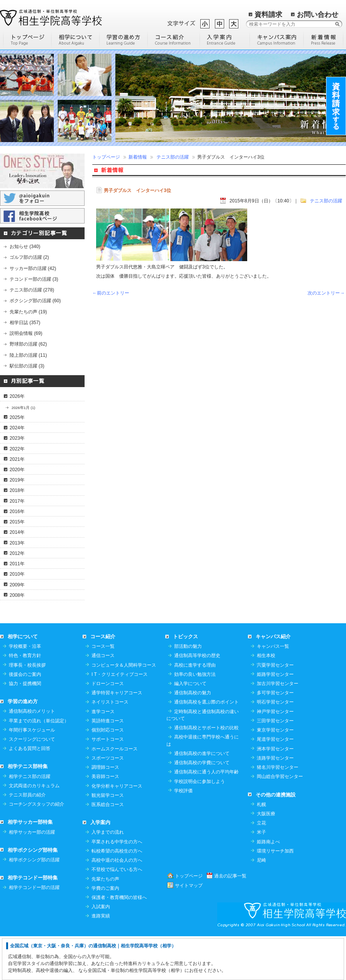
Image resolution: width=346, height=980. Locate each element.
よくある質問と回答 (30, 792)
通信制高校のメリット (32, 755)
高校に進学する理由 (195, 709)
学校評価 (183, 834)
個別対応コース (108, 773)
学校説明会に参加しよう (200, 825)
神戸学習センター (275, 755)
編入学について (190, 727)
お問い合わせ (318, 15)
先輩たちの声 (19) (28, 312)
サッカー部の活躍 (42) (33, 268)
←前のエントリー (111, 293)
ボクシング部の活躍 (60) (35, 301)
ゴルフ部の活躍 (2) (29, 257)
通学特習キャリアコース (117, 736)
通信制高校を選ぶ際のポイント (206, 745)
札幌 (261, 848)
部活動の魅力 (188, 690)
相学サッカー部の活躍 (32, 876)
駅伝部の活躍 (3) (27, 366)
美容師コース (105, 820)
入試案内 (101, 950)
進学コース (103, 755)
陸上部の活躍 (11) (28, 355)
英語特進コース (108, 764)
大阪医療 (266, 857)
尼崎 (261, 904)
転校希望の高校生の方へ (117, 894)
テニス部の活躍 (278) (32, 290)
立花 (261, 866)
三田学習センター (275, 764)
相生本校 (266, 699)
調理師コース (105, 811)
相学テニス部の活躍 (30, 820)
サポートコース (108, 783)
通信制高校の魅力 (193, 736)
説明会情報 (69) (26, 333)
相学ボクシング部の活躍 (34, 903)
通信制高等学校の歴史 (197, 699)
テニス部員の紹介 (27, 838)
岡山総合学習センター (280, 820)
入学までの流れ (108, 876)
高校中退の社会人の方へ (117, 904)
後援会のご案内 (25, 718)
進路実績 (101, 959)
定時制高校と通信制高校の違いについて (203, 758)
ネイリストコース (110, 745)
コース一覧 (103, 690)
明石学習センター (275, 745)
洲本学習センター (275, 792)
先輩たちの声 (105, 922)
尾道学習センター (275, 783)
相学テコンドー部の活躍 (34, 931)
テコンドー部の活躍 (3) (34, 279)
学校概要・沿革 (25, 690)
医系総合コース (108, 848)
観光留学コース (108, 839)
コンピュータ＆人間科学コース (124, 709)
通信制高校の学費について (202, 806)
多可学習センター (275, 736)
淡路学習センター (275, 801)
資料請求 (268, 15)
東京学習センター (275, 773)
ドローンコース (108, 727)
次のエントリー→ (326, 293)
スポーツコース (108, 801)
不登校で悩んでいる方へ (117, 913)
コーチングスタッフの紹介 (37, 848)
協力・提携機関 (25, 727)
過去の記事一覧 (230, 919)
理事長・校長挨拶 (27, 709)
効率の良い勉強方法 (195, 718)
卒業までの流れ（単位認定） (39, 764)
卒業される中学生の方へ (117, 885)
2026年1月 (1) (23, 408)
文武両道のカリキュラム (34, 829)
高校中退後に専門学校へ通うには (203, 784)
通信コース (103, 699)
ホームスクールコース (115, 792)
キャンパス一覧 (273, 690)
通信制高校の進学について (202, 797)
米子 (261, 876)
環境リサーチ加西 (275, 894)
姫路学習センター (275, 718)
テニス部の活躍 (173, 157)
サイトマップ (189, 929)
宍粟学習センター (275, 709)
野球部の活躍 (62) (28, 344)
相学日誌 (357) (25, 323)
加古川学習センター (278, 727)
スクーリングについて (32, 783)
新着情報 (138, 157)
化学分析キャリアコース (117, 829)
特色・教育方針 (25, 699)
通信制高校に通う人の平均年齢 (206, 815)
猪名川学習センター (278, 811)
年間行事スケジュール (32, 773)
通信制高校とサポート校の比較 (206, 771)
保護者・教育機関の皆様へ (119, 941)
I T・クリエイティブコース (120, 718)
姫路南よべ (268, 885)
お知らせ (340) (25, 247)
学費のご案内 (105, 932)
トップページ (106, 157)
